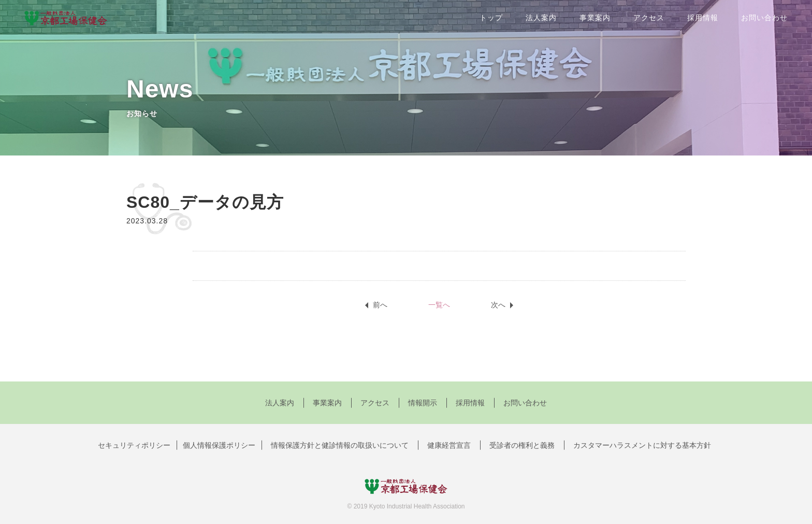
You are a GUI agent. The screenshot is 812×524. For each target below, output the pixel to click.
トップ (491, 18)
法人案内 (541, 18)
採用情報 (703, 18)
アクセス (649, 18)
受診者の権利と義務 (522, 445)
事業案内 (595, 18)
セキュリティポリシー (134, 445)
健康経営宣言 (449, 445)
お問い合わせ (764, 18)
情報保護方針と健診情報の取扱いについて (340, 445)
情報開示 (423, 403)
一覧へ (439, 305)
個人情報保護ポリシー (219, 445)
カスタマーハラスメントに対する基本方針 (642, 445)
